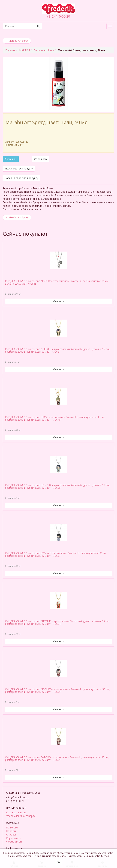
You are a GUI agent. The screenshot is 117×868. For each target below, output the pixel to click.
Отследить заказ (16, 812)
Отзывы (11, 834)
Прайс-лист (13, 827)
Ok (59, 862)
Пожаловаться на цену (19, 168)
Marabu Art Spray (17, 41)
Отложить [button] (40, 159)
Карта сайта (14, 837)
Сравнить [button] (11, 159)
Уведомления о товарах (21, 815)
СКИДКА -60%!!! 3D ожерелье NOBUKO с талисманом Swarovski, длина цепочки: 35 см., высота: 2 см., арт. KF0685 (57, 282)
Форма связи (14, 841)
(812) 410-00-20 (59, 16)
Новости (11, 830)
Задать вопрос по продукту (22, 178)
